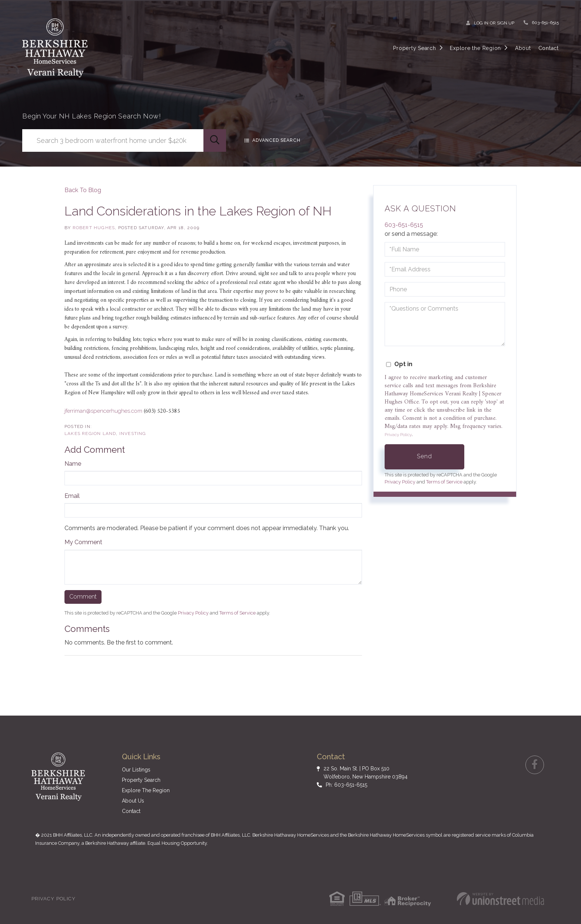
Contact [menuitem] (549, 48)
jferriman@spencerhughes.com (103, 411)
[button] (215, 140)
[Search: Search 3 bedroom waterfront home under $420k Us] (113, 140)
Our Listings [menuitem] (136, 770)
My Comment (83, 542)
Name (73, 464)
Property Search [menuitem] (414, 48)
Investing (133, 433)
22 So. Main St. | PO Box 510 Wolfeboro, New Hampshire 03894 (366, 773)
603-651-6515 (545, 23)
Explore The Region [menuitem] (146, 790)
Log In (481, 23)
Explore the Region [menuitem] (475, 48)
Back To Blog (83, 190)
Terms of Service (238, 613)
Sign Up (506, 23)
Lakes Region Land (90, 433)
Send (425, 456)
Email (72, 496)
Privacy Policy (193, 613)
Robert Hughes (94, 228)
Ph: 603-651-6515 (346, 785)
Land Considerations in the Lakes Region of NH (198, 211)
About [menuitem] (523, 48)
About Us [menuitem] (133, 801)
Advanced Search (281, 140)
